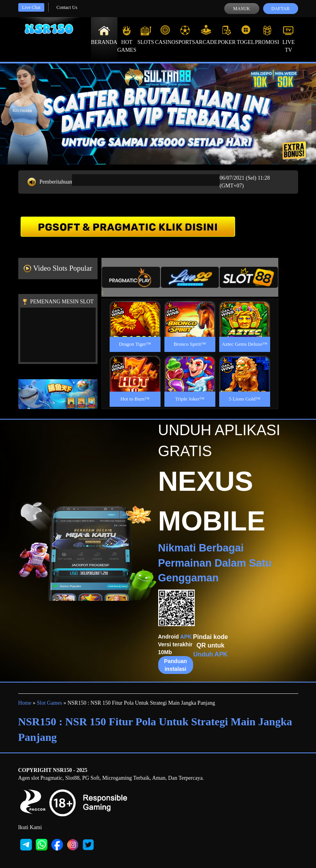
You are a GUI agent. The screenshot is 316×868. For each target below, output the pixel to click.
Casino (165, 35)
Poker (227, 35)
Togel (246, 35)
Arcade (206, 35)
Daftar (280, 9)
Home (25, 703)
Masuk (242, 9)
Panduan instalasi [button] (175, 665)
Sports (185, 35)
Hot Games (127, 39)
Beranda (104, 35)
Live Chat (31, 7)
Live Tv (288, 39)
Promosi (267, 35)
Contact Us (67, 7)
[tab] (131, 277)
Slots (146, 35)
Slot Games (50, 703)
